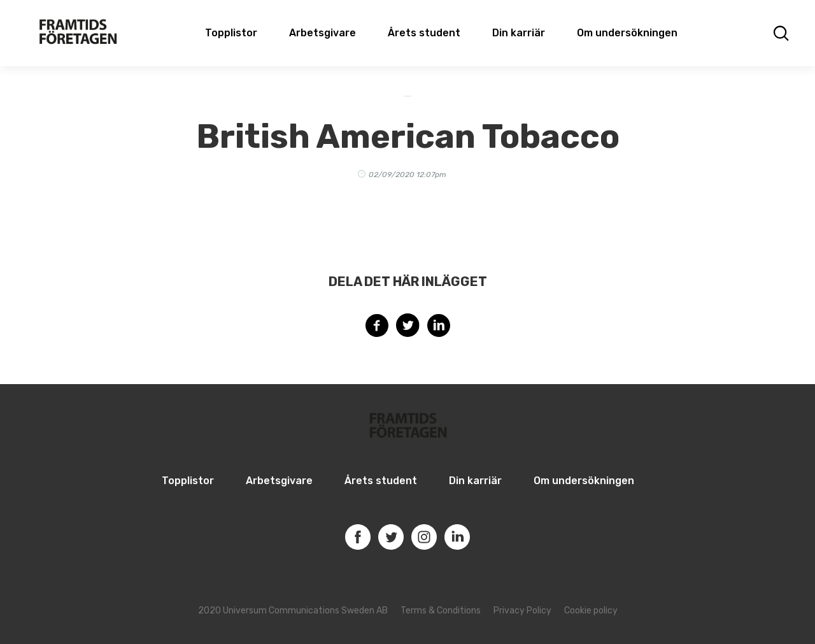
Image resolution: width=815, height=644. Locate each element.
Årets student (424, 33)
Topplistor (188, 481)
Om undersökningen (627, 33)
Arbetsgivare (322, 33)
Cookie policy (591, 611)
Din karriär (519, 33)
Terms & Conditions (441, 611)
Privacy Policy (522, 611)
